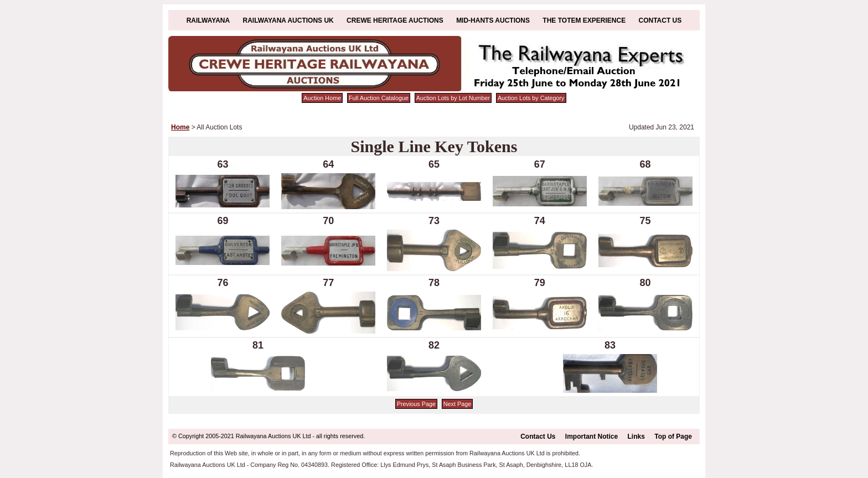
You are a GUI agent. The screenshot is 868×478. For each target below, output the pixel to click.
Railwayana (208, 20)
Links (636, 437)
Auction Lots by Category (531, 98)
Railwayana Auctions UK (288, 20)
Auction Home (322, 98)
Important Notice (591, 437)
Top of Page (673, 437)
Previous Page (416, 404)
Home (180, 127)
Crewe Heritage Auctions (395, 20)
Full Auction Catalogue (379, 98)
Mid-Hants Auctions (493, 20)
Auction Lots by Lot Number (453, 98)
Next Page (457, 404)
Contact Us (660, 20)
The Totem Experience (584, 20)
